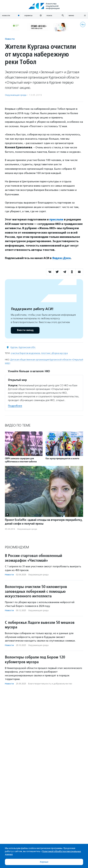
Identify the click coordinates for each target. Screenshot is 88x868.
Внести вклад (25, 330)
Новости (10, 39)
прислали (56, 220)
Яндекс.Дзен (61, 258)
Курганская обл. (27, 347)
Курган (14, 347)
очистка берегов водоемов (25, 353)
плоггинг (46, 353)
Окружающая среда (16, 95)
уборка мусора (60, 353)
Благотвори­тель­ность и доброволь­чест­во (50, 684)
